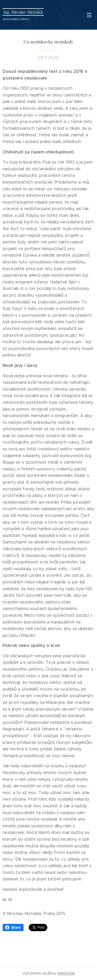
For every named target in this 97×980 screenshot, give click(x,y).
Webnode (66, 973)
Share (13, 927)
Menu (89, 15)
